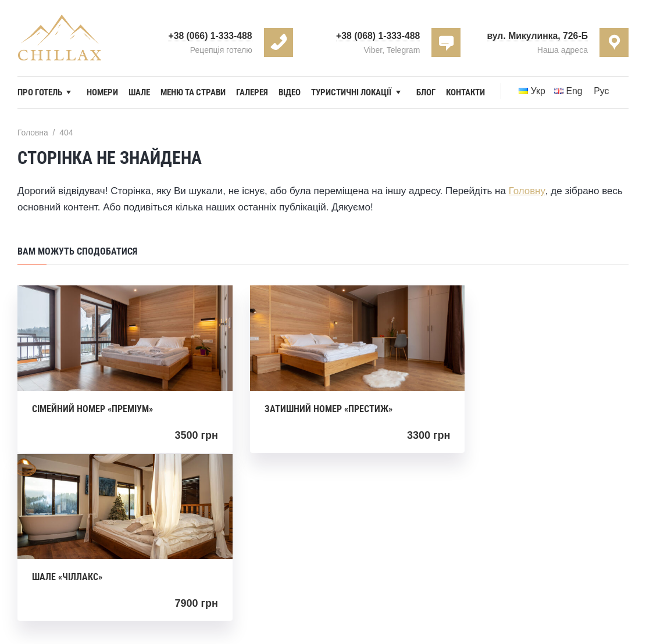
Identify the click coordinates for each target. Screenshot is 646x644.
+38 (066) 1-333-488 (209, 36)
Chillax (398, 590)
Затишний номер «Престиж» (306, 412)
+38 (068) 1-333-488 (377, 36)
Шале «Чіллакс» (487, 412)
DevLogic (382, 609)
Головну (527, 206)
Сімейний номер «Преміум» (92, 412)
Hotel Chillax (60, 38)
